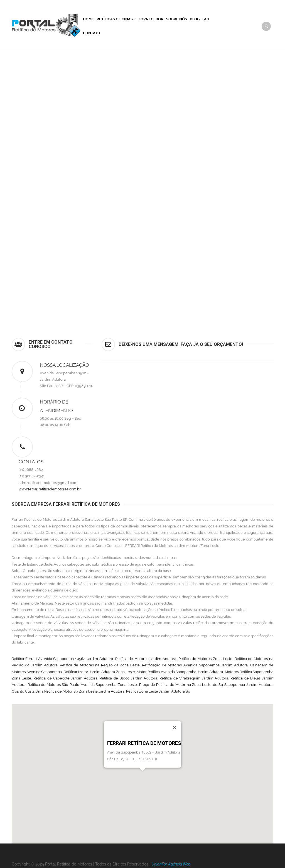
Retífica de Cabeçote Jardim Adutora (65, 678)
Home (88, 19)
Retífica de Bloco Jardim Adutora (128, 678)
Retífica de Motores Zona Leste (205, 659)
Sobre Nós (177, 19)
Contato (92, 33)
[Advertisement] (142, 93)
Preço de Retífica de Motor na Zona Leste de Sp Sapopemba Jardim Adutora (206, 685)
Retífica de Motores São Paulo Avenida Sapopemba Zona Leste (82, 685)
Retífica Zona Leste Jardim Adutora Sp (158, 691)
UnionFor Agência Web (171, 864)
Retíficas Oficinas (115, 19)
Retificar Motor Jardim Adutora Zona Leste (99, 672)
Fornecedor (151, 19)
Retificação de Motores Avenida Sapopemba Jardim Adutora (195, 665)
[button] (142, 776)
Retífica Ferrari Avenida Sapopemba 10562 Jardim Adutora (62, 659)
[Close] (175, 728)
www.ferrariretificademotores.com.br (50, 489)
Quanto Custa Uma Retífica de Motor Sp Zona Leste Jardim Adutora (68, 691)
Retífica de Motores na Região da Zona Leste (100, 665)
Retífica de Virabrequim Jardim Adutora (194, 678)
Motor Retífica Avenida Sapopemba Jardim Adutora (180, 672)
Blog (195, 19)
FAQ (206, 19)
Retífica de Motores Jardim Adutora (146, 659)
